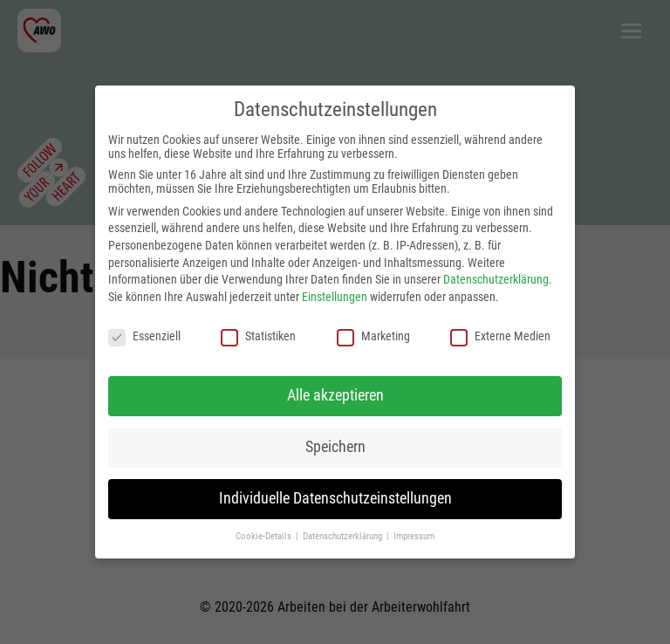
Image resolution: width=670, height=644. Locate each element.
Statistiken (258, 336)
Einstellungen (335, 297)
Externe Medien (500, 336)
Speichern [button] (335, 447)
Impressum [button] (414, 536)
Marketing (373, 336)
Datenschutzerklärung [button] (344, 536)
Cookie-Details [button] (265, 536)
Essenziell (144, 336)
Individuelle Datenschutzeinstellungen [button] (335, 498)
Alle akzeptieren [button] (335, 395)
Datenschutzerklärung (496, 279)
